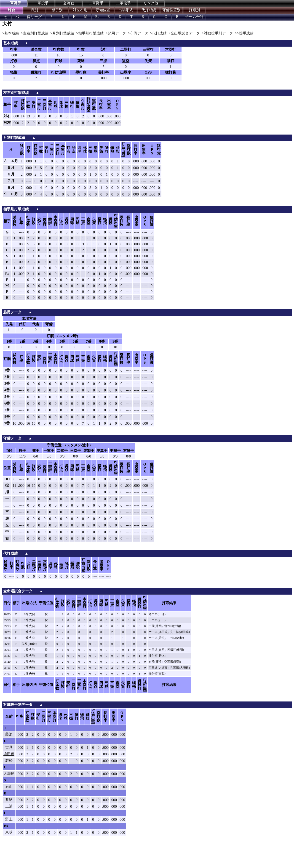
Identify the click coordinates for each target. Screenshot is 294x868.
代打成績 (149, 10)
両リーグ (34, 17)
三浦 (9, 806)
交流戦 (69, 3)
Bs (97, 17)
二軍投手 (123, 3)
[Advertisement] (75, 856)
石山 (9, 787)
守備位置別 (171, 10)
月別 (34, 10)
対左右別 (80, 10)
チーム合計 (194, 17)
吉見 (9, 747)
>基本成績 (11, 33)
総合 (11, 10)
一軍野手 (14, 3)
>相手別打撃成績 (90, 33)
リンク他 (151, 3)
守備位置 (103, 10)
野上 (9, 819)
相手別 (57, 10)
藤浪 (9, 734)
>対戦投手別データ (217, 33)
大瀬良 (9, 774)
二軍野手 (96, 3)
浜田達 (9, 754)
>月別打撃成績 (62, 33)
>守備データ (138, 33)
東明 (9, 832)
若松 (9, 761)
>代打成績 (158, 33)
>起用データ (116, 33)
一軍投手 (41, 3)
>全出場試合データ (184, 33)
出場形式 (126, 10)
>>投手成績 (244, 33)
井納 (9, 800)
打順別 (194, 10)
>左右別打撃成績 (35, 33)
